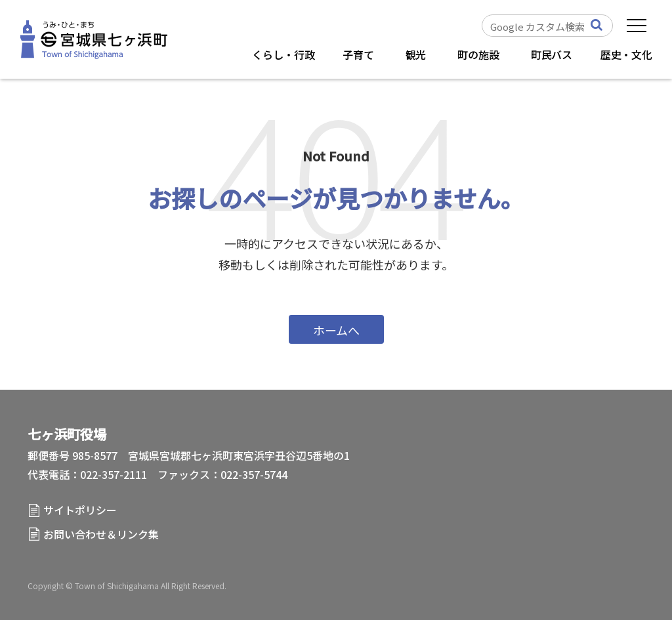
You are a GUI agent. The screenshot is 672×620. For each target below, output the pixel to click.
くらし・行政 (283, 54)
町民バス (552, 54)
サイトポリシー (80, 510)
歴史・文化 (626, 54)
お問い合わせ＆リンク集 (101, 534)
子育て (358, 54)
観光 (416, 54)
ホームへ (336, 330)
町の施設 (478, 54)
